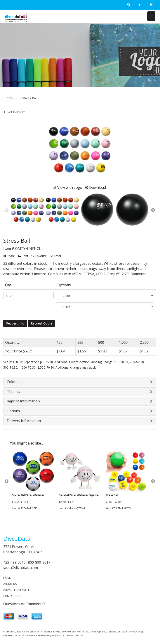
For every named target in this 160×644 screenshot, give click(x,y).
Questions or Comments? (24, 604)
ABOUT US (10, 584)
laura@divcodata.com (21, 568)
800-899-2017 (39, 562)
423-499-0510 (14, 562)
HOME (7, 578)
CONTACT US (12, 596)
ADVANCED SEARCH (16, 590)
